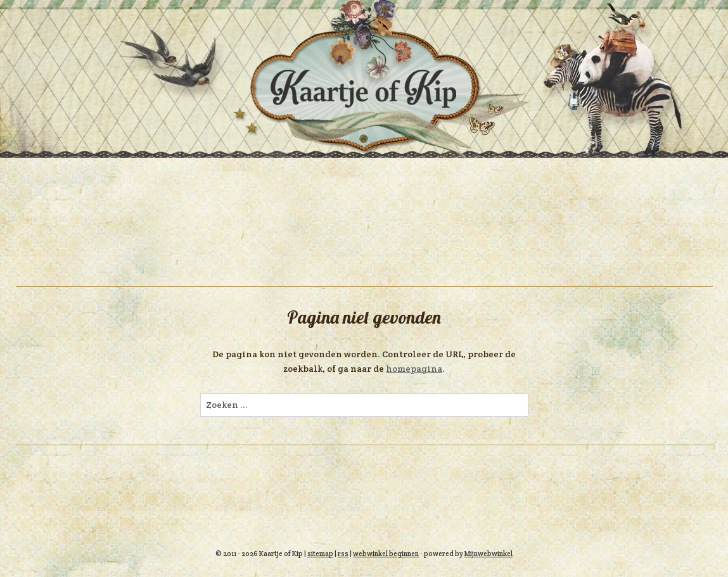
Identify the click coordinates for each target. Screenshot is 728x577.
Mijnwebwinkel (489, 554)
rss (343, 554)
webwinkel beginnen (386, 554)
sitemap (320, 554)
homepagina (414, 369)
